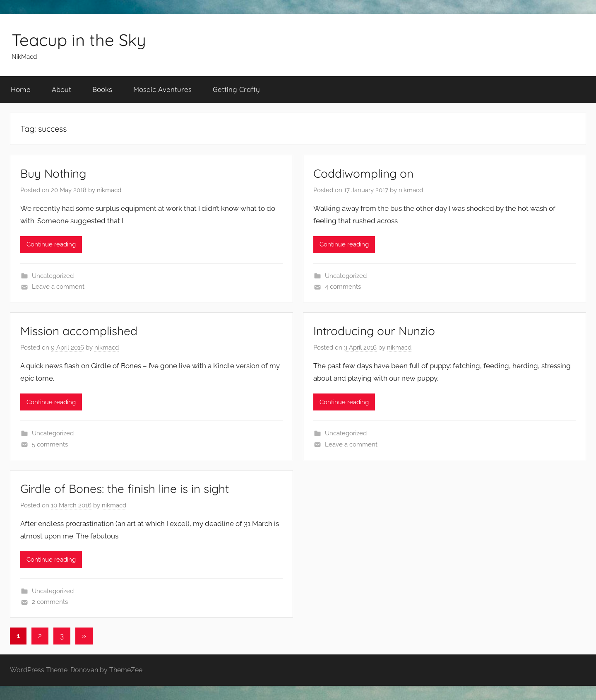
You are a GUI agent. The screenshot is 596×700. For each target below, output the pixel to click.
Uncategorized (53, 276)
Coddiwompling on (363, 173)
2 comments (50, 602)
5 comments (50, 444)
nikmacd (109, 190)
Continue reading (51, 244)
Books (102, 89)
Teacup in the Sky (79, 40)
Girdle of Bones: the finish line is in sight (125, 489)
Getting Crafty (236, 89)
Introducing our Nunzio (374, 331)
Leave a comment (58, 287)
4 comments (343, 287)
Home (21, 89)
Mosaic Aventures (162, 89)
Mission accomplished (79, 331)
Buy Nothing (53, 173)
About (61, 89)
